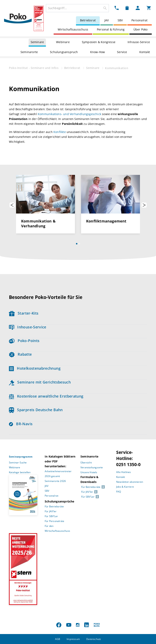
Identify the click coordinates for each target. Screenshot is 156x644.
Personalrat (139, 20)
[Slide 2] (79, 244)
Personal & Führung (111, 29)
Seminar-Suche (18, 463)
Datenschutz (94, 639)
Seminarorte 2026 (55, 481)
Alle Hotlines (124, 472)
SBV (120, 20)
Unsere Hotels (89, 472)
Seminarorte (29, 52)
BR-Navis (21, 424)
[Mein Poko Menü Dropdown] (138, 8)
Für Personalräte (54, 521)
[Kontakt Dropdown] (117, 8)
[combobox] (77, 8)
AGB (58, 639)
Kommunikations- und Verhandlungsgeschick (69, 114)
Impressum (73, 639)
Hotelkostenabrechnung (35, 368)
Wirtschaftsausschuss (73, 29)
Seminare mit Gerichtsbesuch (40, 382)
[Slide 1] (77, 244)
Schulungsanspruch (64, 52)
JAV (107, 20)
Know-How (98, 52)
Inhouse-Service (139, 42)
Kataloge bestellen (20, 472)
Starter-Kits (24, 313)
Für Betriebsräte (54, 506)
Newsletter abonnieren (130, 482)
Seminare (37, 42)
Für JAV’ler (51, 511)
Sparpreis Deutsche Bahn (36, 410)
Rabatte (20, 354)
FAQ (119, 492)
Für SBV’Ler (51, 516)
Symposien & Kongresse (99, 42)
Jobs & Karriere (125, 487)
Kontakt (145, 52)
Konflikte (60, 132)
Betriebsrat (88, 20)
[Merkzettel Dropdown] (127, 8)
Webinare (63, 42)
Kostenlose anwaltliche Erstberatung (46, 396)
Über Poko (141, 29)
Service (122, 52)
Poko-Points (24, 341)
